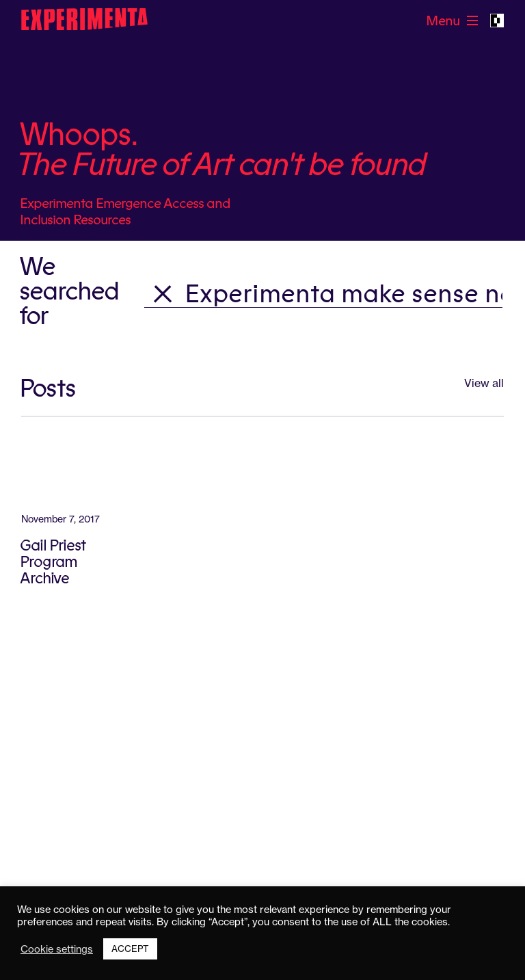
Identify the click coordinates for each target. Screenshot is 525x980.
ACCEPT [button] (130, 949)
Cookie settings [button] (57, 949)
